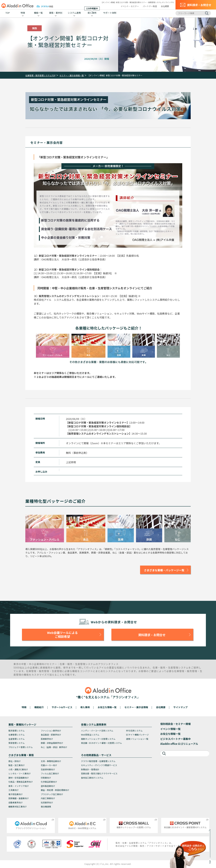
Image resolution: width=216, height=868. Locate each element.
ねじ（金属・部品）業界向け (54, 747)
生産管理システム (17, 739)
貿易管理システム (17, 743)
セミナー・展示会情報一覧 (72, 75)
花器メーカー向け (49, 765)
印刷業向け (46, 778)
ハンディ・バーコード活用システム (97, 731)
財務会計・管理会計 (90, 769)
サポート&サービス (62, 707)
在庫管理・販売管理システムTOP (40, 75)
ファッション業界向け (51, 731)
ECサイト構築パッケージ (137, 735)
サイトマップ (180, 707)
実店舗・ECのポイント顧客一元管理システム (101, 743)
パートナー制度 (150, 6)
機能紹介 (39, 707)
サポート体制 (110, 13)
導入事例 (92, 12)
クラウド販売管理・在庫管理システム (98, 761)
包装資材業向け (48, 769)
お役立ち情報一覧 (107, 707)
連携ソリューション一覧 (137, 739)
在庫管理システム (17, 735)
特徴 (23, 13)
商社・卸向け (15, 761)
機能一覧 (38, 13)
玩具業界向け (47, 802)
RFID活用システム (134, 731)
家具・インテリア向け (19, 786)
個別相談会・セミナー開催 (175, 724)
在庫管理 (31, 671)
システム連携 (74, 13)
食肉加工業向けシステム (92, 778)
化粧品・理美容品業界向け (21, 782)
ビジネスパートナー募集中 (175, 739)
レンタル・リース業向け (19, 773)
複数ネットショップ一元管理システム (98, 739)
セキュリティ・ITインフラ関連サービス (99, 765)
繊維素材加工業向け (18, 806)
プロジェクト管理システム (21, 747)
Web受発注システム (90, 735)
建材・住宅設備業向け (19, 778)
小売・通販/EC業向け (18, 769)
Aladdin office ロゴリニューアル (179, 744)
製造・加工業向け (17, 765)
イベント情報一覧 (170, 729)
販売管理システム (17, 731)
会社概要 (165, 6)
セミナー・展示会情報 (136, 707)
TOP (8, 13)
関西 (35, 28)
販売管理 (44, 671)
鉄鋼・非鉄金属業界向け (52, 743)
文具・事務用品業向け (51, 761)
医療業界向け (47, 739)
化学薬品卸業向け (49, 782)
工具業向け (13, 790)
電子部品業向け (16, 794)
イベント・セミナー (130, 6)
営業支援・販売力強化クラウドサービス (99, 773)
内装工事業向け (48, 798)
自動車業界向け (16, 802)
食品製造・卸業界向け (51, 735)
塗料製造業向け (48, 786)
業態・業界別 (56, 13)
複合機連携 (46, 806)
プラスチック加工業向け (52, 794)
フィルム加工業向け (50, 773)
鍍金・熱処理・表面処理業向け (55, 790)
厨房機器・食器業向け (19, 798)
